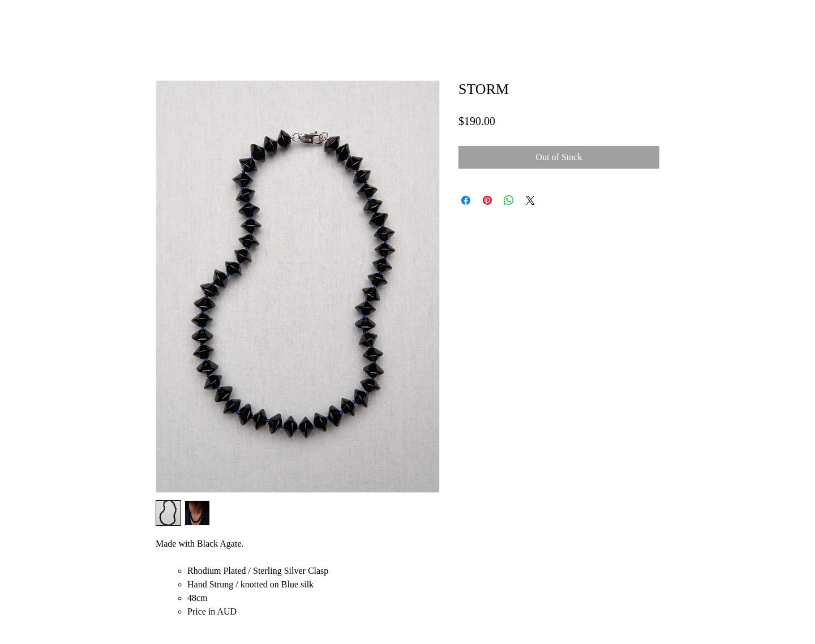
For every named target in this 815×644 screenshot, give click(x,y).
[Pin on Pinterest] (487, 200)
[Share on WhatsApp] (509, 200)
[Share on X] (530, 200)
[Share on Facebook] (466, 200)
